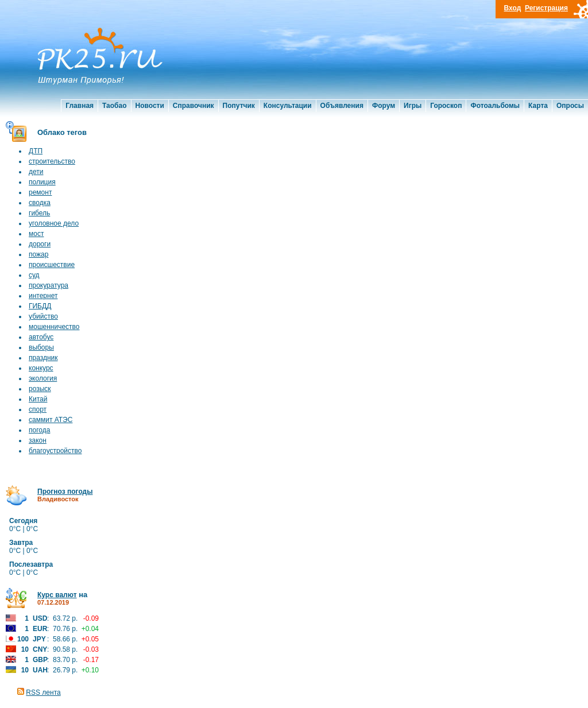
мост (36, 234)
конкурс (41, 368)
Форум (384, 106)
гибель (39, 213)
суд (34, 275)
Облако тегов (62, 132)
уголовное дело (54, 223)
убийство (43, 316)
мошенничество (54, 327)
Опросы (570, 106)
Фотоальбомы (495, 106)
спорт (38, 409)
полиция (42, 182)
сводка (40, 203)
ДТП (36, 151)
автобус (41, 337)
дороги (40, 244)
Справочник (194, 106)
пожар (38, 254)
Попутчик (239, 106)
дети (36, 172)
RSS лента (43, 692)
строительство (52, 161)
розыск (40, 389)
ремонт (40, 192)
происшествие (52, 265)
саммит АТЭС (51, 420)
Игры (413, 106)
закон (38, 440)
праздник (43, 358)
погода (39, 430)
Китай (38, 399)
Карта (538, 106)
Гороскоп (446, 106)
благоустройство (55, 451)
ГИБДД (40, 306)
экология (43, 378)
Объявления (342, 106)
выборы (41, 347)
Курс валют (57, 595)
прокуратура (49, 285)
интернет (43, 296)
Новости (150, 106)
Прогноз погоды (65, 492)
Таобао (114, 106)
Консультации (288, 106)
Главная (80, 106)
